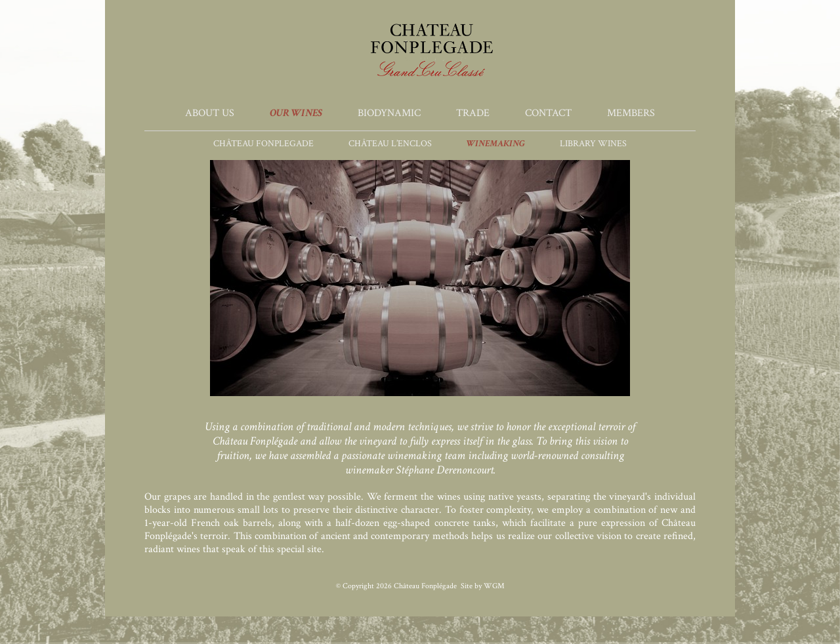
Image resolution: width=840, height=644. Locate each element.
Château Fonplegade (263, 144)
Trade (473, 113)
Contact (548, 113)
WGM (494, 586)
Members (631, 113)
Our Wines (296, 113)
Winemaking (496, 144)
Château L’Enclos (390, 144)
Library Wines (593, 144)
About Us (210, 113)
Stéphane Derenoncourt (445, 470)
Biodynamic (389, 113)
